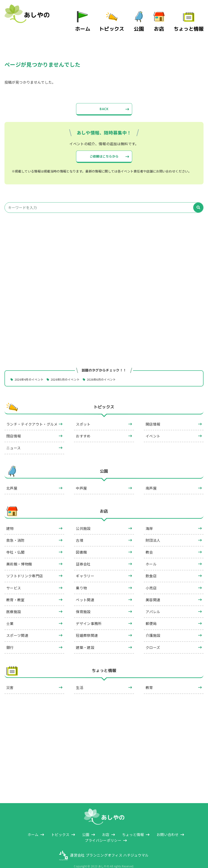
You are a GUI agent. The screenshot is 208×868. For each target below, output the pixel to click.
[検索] (198, 199)
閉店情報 (14, 427)
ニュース (13, 439)
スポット (83, 415)
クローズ (153, 639)
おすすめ (83, 427)
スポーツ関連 (17, 627)
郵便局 (151, 615)
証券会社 (83, 555)
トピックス (123, 22)
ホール (151, 555)
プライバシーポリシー (103, 832)
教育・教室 (15, 591)
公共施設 (83, 520)
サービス (14, 579)
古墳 (80, 531)
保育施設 (83, 603)
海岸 (149, 520)
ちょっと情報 (193, 22)
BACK (104, 97)
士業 (10, 615)
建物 (10, 520)
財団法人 (153, 531)
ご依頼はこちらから (104, 146)
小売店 (151, 579)
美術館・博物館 (19, 555)
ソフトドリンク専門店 (25, 567)
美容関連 (153, 591)
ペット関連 (85, 591)
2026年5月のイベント (70, 371)
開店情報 (153, 415)
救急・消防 (15, 531)
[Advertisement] (104, 250)
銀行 (10, 639)
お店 (167, 22)
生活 (80, 679)
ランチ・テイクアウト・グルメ (32, 415)
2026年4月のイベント (31, 371)
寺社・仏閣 (15, 544)
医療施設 (14, 603)
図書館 (81, 544)
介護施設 (153, 627)
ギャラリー (85, 567)
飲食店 (151, 567)
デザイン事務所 (89, 615)
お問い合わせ (168, 826)
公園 (147, 22)
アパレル (153, 603)
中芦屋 (81, 480)
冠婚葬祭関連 (87, 627)
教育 (149, 679)
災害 (10, 679)
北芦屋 (12, 480)
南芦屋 (151, 480)
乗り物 (81, 579)
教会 (149, 544)
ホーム (99, 22)
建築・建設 (85, 639)
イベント (153, 427)
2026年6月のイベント (110, 371)
